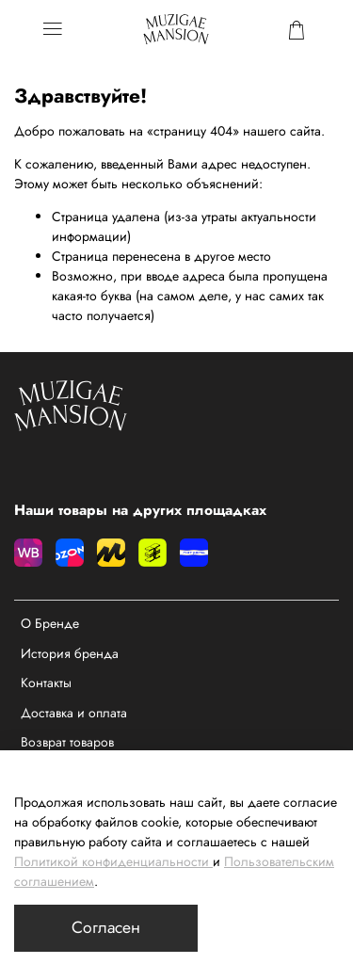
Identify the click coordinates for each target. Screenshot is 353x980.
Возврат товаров (67, 742)
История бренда (70, 653)
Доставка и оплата (74, 713)
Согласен (106, 927)
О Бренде (50, 623)
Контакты (46, 683)
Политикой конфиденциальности (112, 861)
